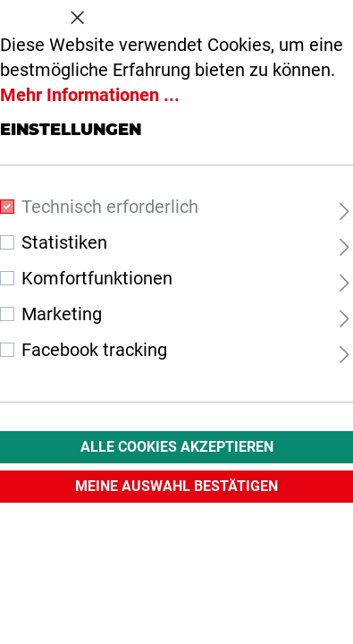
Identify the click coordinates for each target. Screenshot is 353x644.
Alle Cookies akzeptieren (177, 447)
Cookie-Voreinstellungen (176, 14)
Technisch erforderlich (110, 207)
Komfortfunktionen (97, 278)
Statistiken (64, 242)
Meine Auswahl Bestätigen (176, 486)
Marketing (62, 314)
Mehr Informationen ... (90, 95)
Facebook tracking (94, 350)
